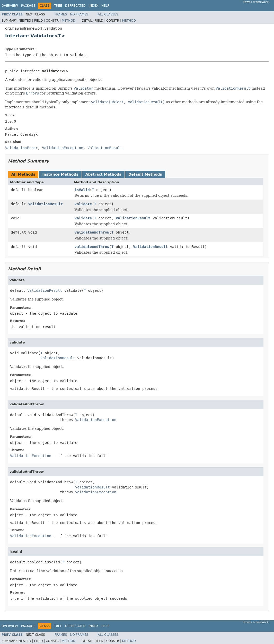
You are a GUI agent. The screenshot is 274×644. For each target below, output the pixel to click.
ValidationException (96, 420)
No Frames (79, 14)
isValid (82, 190)
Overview (10, 6)
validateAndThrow (92, 232)
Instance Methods (60, 174)
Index (94, 6)
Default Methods (145, 174)
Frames (61, 14)
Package (28, 6)
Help (105, 6)
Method (69, 21)
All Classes (108, 14)
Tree (58, 6)
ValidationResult (45, 204)
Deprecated (75, 6)
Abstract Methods (103, 174)
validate (83, 204)
